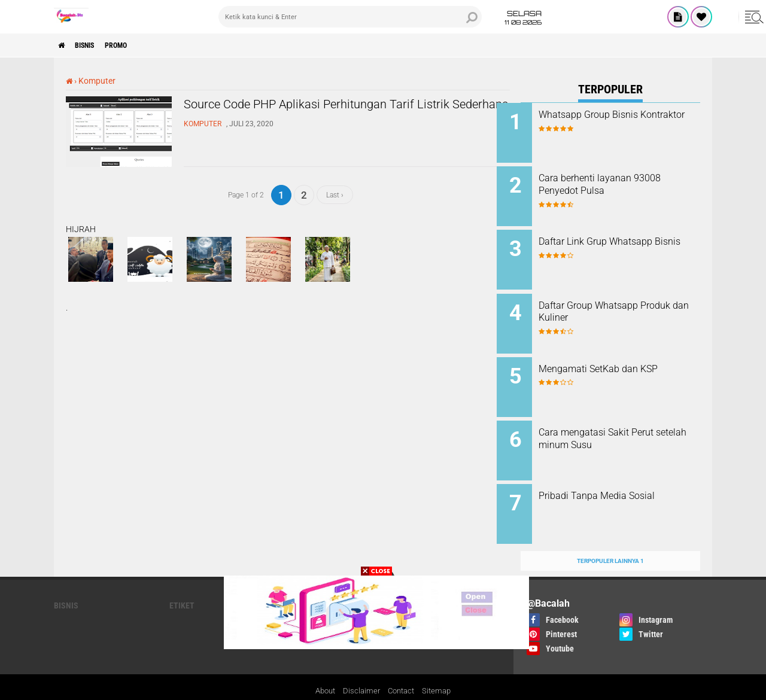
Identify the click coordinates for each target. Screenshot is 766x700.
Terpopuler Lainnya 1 (610, 536)
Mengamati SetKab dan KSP (622, 356)
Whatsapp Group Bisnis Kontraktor (612, 121)
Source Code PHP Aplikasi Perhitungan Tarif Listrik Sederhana (332, 115)
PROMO (133, 45)
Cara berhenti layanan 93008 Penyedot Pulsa (624, 181)
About (322, 666)
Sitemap (440, 666)
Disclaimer (360, 666)
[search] (350, 17)
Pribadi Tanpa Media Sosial (621, 477)
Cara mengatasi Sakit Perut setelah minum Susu (620, 423)
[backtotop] (383, 555)
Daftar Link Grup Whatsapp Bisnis (619, 242)
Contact (402, 666)
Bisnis (94, 45)
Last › (335, 194)
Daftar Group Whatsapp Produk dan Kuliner (612, 302)
